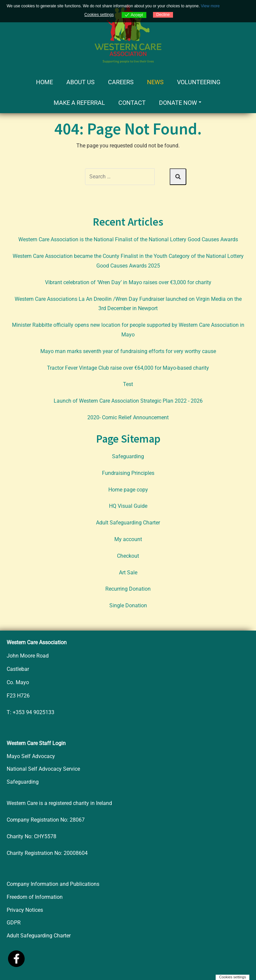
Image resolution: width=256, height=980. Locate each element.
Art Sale (128, 573)
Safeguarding (128, 456)
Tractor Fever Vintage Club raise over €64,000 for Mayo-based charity (128, 368)
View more (210, 6)
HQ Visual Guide (128, 506)
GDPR (14, 923)
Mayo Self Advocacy (31, 756)
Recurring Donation (128, 589)
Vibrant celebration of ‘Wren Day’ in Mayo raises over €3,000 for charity (128, 282)
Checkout (128, 556)
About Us (80, 82)
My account (128, 539)
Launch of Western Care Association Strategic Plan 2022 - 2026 (128, 401)
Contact (132, 103)
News (155, 82)
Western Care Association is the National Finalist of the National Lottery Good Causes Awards (128, 239)
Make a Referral (79, 103)
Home (44, 82)
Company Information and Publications (53, 884)
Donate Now (180, 103)
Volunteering (199, 82)
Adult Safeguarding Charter (128, 523)
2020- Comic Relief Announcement (128, 417)
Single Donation (128, 605)
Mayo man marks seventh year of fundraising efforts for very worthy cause (128, 351)
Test (128, 384)
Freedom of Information (35, 897)
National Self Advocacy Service (43, 769)
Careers (121, 82)
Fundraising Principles (128, 473)
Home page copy (128, 490)
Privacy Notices (25, 910)
